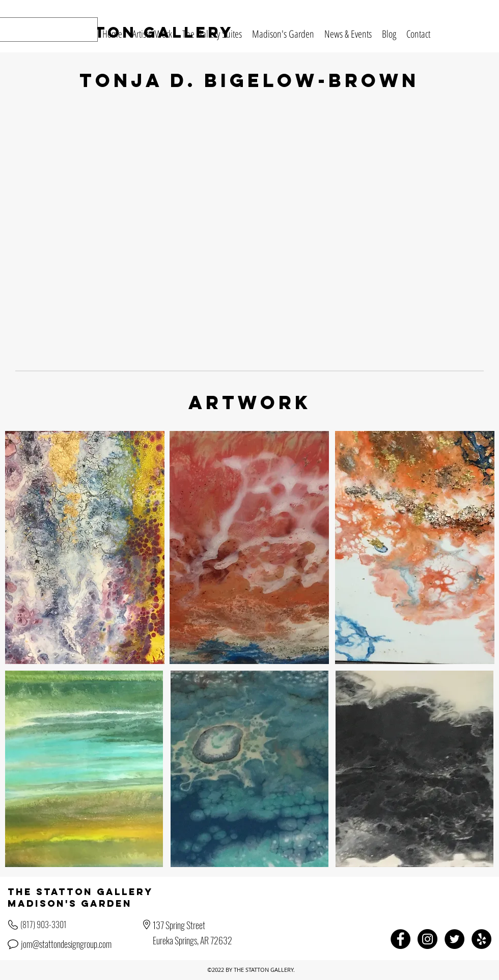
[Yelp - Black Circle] (481, 939)
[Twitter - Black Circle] (454, 939)
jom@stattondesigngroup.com (66, 944)
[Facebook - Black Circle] (400, 939)
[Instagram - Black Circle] (427, 939)
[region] (85, 547)
